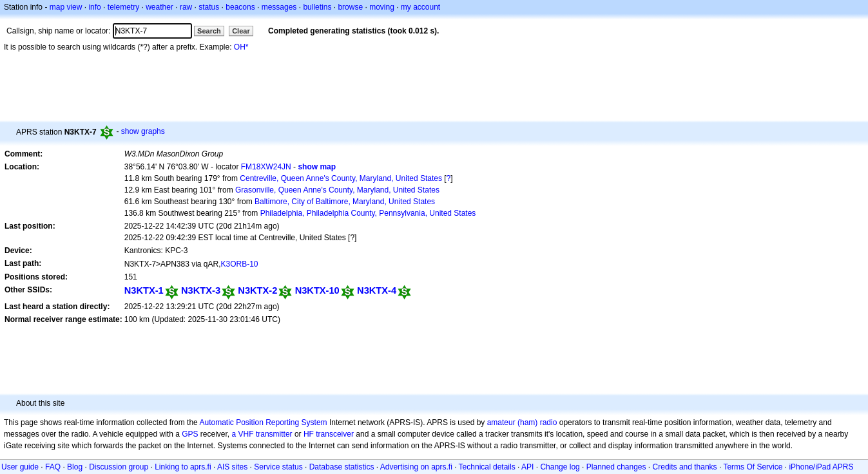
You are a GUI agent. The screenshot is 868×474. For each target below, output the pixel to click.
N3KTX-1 (144, 290)
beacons (240, 7)
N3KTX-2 (257, 290)
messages (279, 7)
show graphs (143, 131)
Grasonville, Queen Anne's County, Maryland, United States (337, 190)
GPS (190, 434)
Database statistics (342, 467)
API (527, 467)
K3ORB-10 (240, 264)
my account (420, 7)
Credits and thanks (685, 467)
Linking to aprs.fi (183, 467)
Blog (75, 467)
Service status (278, 467)
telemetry (123, 7)
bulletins (317, 7)
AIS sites (232, 467)
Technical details (487, 467)
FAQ (53, 467)
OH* (241, 47)
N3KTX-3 (201, 290)
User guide (20, 467)
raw (186, 7)
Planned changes (616, 467)
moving (382, 7)
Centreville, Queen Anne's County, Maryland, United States (341, 178)
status (209, 7)
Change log (560, 467)
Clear (241, 31)
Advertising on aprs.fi (416, 467)
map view (66, 7)
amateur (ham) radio (522, 422)
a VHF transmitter (262, 434)
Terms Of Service (753, 467)
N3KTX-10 (317, 290)
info (94, 7)
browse (350, 7)
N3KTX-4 (377, 290)
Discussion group (119, 467)
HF (309, 434)
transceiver (335, 434)
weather (159, 7)
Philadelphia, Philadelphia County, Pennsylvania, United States (368, 213)
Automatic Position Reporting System (263, 422)
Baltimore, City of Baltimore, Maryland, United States (345, 202)
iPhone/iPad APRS (821, 467)
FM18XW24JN (266, 167)
